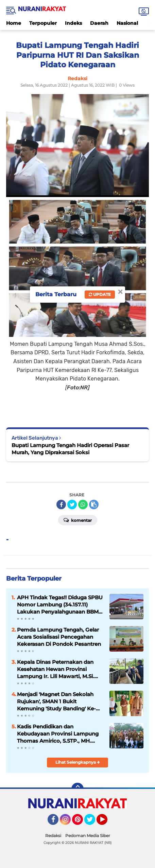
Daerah (99, 23)
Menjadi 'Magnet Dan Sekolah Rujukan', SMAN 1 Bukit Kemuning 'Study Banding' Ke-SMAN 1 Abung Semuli (56, 702)
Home (14, 23)
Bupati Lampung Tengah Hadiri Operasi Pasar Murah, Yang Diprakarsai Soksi (70, 449)
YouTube (107, 822)
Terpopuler (43, 23)
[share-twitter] (72, 504)
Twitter (93, 822)
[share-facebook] (61, 504)
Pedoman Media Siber (88, 836)
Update (100, 294)
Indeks (73, 23)
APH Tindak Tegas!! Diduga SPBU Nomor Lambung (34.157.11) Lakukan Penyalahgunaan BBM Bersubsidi (60, 605)
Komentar (78, 520)
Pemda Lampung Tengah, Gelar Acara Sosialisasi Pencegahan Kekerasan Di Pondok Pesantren (59, 637)
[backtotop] (77, 789)
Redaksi (53, 836)
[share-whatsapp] (83, 504)
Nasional (127, 23)
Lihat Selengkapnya (78, 762)
